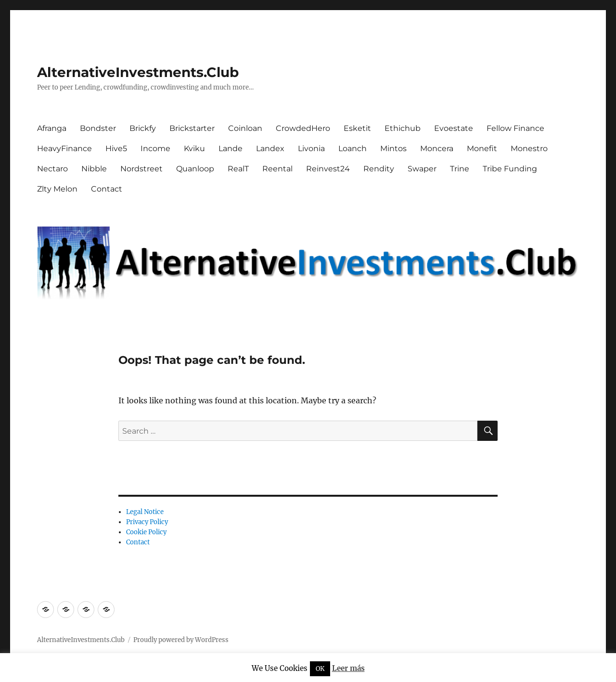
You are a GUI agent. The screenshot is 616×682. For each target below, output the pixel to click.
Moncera (437, 148)
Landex (270, 148)
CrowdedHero (303, 128)
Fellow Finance (515, 128)
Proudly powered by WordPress (181, 640)
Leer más (348, 668)
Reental (277, 169)
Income (155, 148)
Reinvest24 (328, 169)
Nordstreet (141, 169)
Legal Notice (145, 512)
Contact (107, 189)
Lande (231, 148)
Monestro (529, 148)
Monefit (482, 148)
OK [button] (320, 669)
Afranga (52, 128)
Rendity (379, 169)
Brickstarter (192, 128)
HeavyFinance (64, 148)
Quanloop (195, 169)
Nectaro (52, 169)
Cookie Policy (146, 532)
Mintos (393, 148)
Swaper (422, 169)
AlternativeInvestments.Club (138, 72)
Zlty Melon (57, 189)
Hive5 (116, 148)
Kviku (194, 148)
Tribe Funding (510, 169)
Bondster (98, 128)
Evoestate (454, 128)
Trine (460, 169)
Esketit (357, 128)
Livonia (311, 148)
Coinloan (245, 128)
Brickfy (143, 128)
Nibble (94, 169)
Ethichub (403, 128)
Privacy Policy (147, 522)
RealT (238, 169)
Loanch (353, 148)
